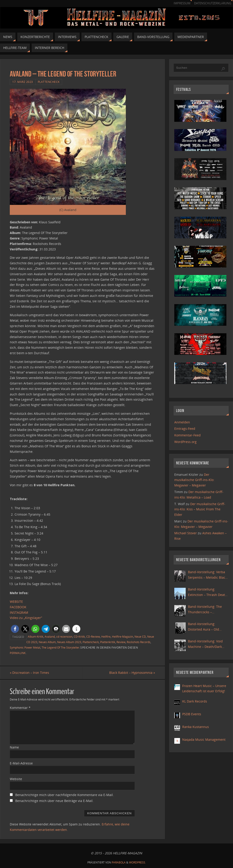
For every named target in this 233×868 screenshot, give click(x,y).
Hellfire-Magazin (123, 636)
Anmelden (182, 422)
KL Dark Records (195, 701)
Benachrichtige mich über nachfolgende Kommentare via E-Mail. (65, 795)
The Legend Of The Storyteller (61, 647)
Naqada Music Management (204, 739)
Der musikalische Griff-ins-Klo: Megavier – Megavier (194, 480)
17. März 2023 (23, 82)
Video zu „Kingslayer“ (26, 618)
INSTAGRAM (19, 612)
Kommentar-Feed (187, 435)
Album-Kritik (35, 636)
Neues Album (47, 642)
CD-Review (93, 636)
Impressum (182, 3)
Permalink (18, 653)
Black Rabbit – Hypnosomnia (132, 673)
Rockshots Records (139, 642)
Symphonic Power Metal (25, 647)
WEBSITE (16, 602)
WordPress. (137, 862)
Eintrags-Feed (185, 429)
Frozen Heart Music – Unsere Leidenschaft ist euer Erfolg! (204, 689)
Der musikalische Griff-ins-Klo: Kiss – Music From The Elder (200, 509)
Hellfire (106, 636)
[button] (15, 629)
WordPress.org (185, 442)
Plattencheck (49, 82)
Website (16, 779)
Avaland (50, 636)
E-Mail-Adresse (21, 763)
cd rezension (64, 636)
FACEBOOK (18, 607)
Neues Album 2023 (69, 642)
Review (121, 642)
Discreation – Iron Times (29, 673)
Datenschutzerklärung (213, 3)
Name (14, 747)
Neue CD (140, 636)
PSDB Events (192, 714)
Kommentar (20, 708)
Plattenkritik (108, 642)
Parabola (119, 862)
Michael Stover (186, 533)
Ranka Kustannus (196, 727)
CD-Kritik (79, 636)
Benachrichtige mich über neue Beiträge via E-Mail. (54, 801)
